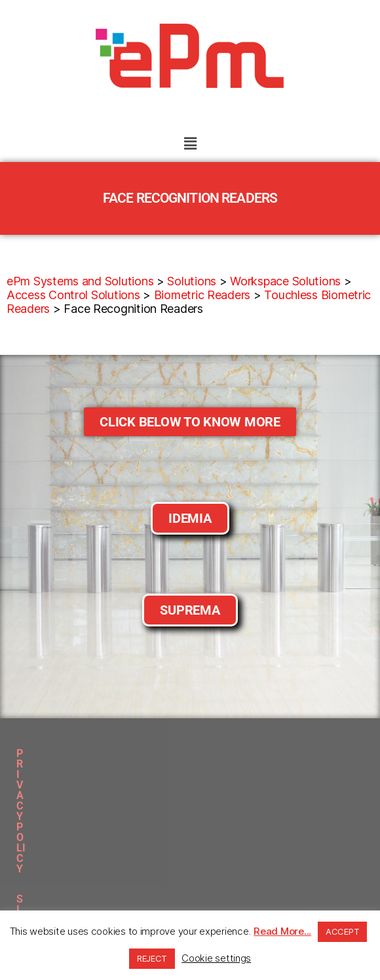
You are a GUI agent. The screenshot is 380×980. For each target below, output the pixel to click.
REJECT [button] (152, 958)
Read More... (282, 931)
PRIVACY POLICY (87, 753)
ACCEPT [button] (342, 931)
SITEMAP (169, 753)
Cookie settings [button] (216, 958)
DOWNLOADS (241, 753)
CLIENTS (311, 753)
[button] (190, 143)
